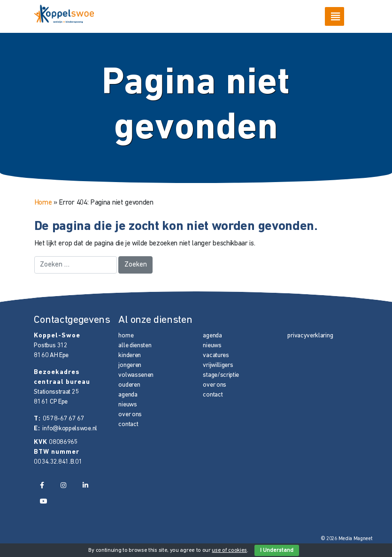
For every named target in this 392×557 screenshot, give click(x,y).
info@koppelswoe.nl (69, 429)
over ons (130, 415)
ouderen (129, 385)
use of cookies (229, 550)
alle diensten (135, 346)
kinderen (130, 355)
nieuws (127, 405)
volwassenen (136, 375)
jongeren (130, 365)
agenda (128, 395)
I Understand (277, 550)
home (126, 336)
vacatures (216, 355)
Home (43, 203)
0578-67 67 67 (63, 419)
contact (128, 424)
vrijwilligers (218, 365)
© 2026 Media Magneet (347, 539)
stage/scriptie (221, 375)
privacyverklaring (310, 336)
